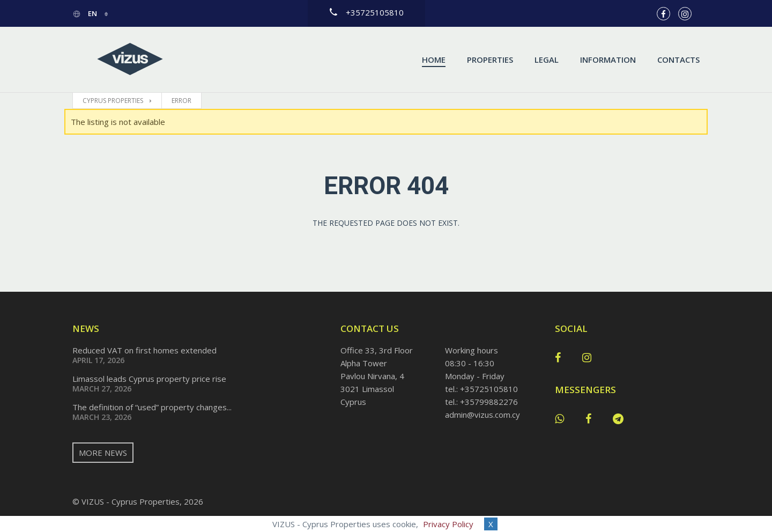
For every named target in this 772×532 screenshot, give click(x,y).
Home (434, 60)
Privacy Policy (448, 524)
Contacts (678, 60)
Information (608, 60)
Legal (547, 60)
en (86, 13)
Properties (490, 60)
